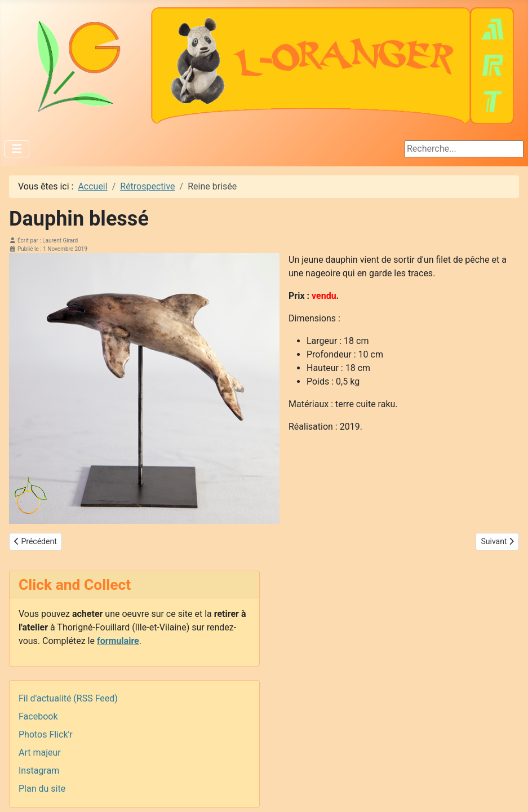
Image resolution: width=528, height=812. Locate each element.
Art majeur (40, 753)
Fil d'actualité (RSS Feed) (68, 698)
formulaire (118, 641)
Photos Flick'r (46, 734)
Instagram (39, 771)
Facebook (38, 716)
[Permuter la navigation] (17, 149)
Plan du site (42, 789)
